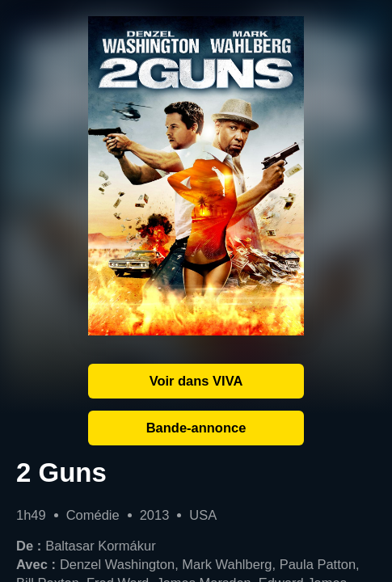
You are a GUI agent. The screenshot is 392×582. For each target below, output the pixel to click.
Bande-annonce (196, 428)
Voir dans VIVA (196, 381)
